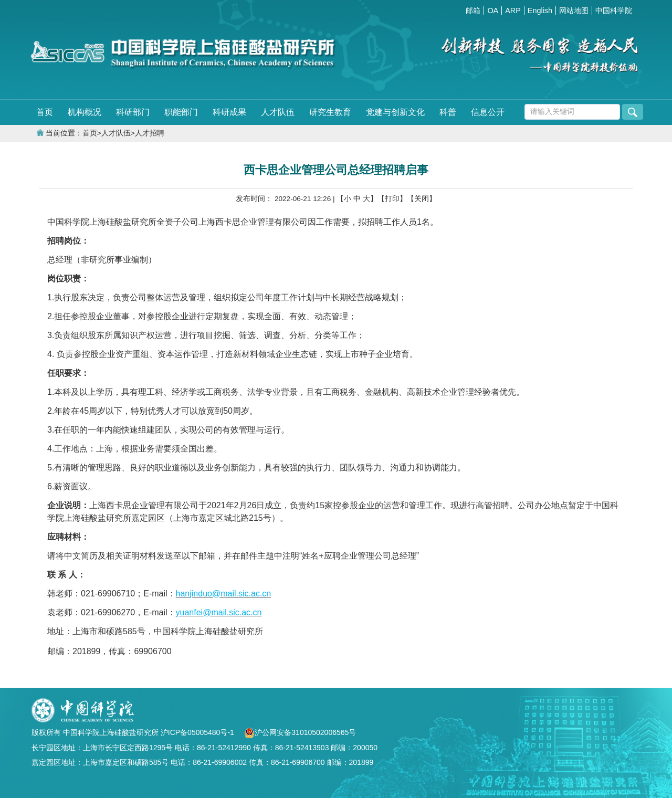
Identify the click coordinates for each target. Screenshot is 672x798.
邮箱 (473, 10)
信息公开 (488, 112)
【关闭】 (422, 199)
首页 (45, 112)
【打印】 (392, 199)
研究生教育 (330, 112)
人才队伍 (278, 112)
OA (493, 10)
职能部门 (181, 112)
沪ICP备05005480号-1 (198, 732)
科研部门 (133, 112)
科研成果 (229, 112)
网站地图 (574, 10)
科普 (448, 112)
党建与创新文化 (395, 112)
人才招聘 (150, 133)
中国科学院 (614, 10)
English (540, 10)
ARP (513, 10)
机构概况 (85, 112)
